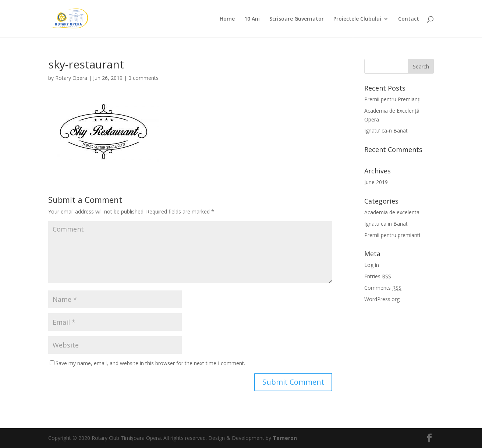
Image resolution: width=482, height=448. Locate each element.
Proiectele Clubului (357, 19)
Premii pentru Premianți (392, 99)
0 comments (143, 78)
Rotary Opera (71, 78)
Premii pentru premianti (392, 235)
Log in (372, 265)
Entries (378, 276)
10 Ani (252, 19)
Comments (383, 288)
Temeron (285, 438)
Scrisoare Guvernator (297, 19)
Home (227, 19)
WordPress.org (382, 299)
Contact (409, 19)
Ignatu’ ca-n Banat (386, 130)
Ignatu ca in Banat (386, 224)
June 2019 (376, 182)
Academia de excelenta (392, 212)
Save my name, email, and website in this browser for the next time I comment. (150, 363)
